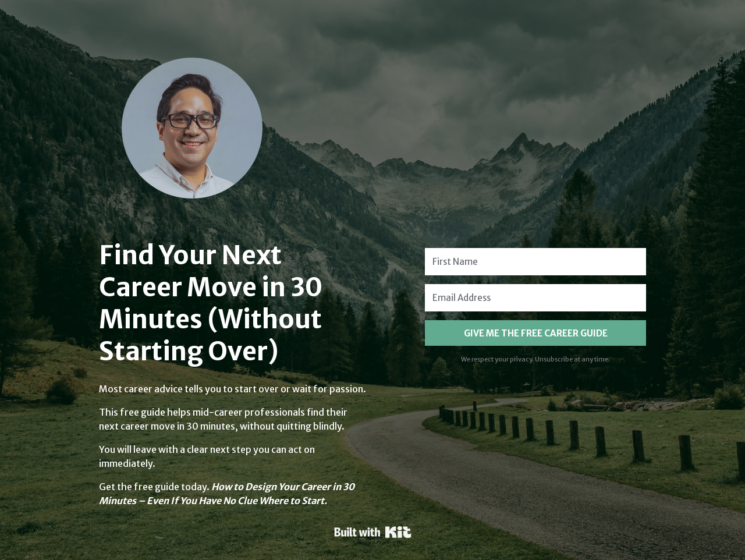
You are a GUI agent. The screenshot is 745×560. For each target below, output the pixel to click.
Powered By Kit (373, 532)
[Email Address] (535, 298)
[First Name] (535, 262)
